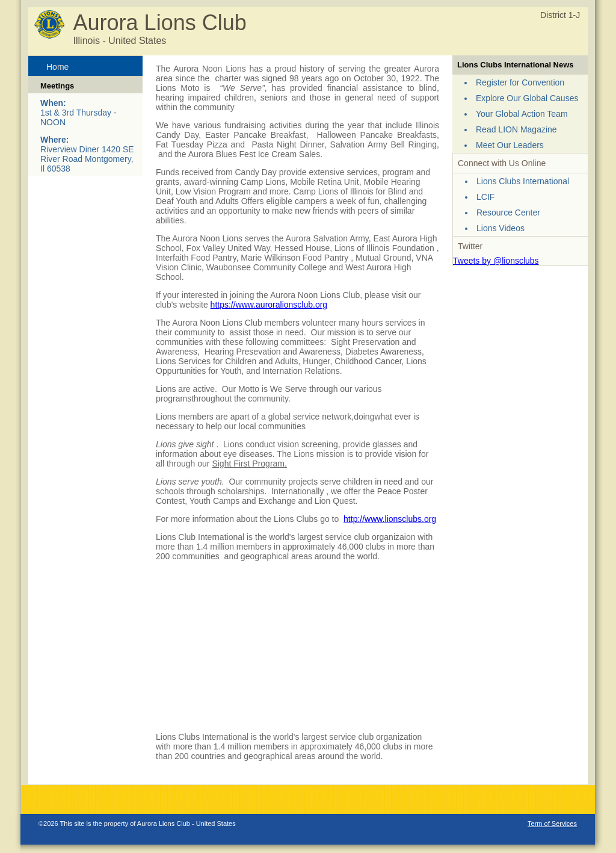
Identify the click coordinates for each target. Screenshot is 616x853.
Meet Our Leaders (510, 145)
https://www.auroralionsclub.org (269, 305)
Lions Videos (500, 228)
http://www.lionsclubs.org (390, 519)
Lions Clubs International (523, 181)
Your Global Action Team (522, 114)
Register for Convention (520, 82)
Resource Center (508, 212)
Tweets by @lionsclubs (496, 261)
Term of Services (552, 824)
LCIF (485, 197)
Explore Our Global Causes (527, 98)
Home (57, 67)
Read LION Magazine (516, 129)
